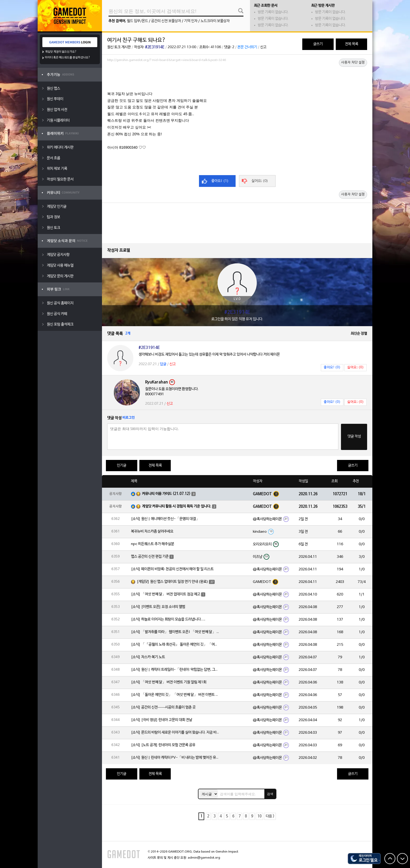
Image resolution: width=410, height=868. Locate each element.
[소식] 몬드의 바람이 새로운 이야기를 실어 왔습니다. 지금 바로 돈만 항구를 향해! (175, 733)
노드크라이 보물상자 (215, 21)
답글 (163, 364)
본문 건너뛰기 (247, 47)
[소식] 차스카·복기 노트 (148, 657)
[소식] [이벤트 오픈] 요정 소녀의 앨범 (158, 607)
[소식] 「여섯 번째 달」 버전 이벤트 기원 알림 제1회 (169, 682)
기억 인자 (191, 21)
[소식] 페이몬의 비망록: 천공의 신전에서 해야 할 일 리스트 (172, 569)
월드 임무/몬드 (137, 21)
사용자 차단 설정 (353, 63)
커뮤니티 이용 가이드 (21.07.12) (166, 494)
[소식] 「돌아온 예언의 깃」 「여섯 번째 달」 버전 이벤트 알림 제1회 (175, 695)
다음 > (270, 816)
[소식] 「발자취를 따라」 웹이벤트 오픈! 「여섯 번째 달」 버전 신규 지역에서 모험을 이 (175, 632)
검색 (270, 794)
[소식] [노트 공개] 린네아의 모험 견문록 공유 (163, 745)
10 (259, 816)
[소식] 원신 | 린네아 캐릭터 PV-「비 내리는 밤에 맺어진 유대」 (175, 758)
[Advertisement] (237, 78)
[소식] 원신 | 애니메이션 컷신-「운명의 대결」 (165, 519)
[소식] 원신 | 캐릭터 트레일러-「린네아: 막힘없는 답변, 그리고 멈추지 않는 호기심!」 (175, 670)
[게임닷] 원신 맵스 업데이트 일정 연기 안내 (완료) (172, 582)
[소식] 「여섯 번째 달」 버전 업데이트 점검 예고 (166, 594)
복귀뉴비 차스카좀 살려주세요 (152, 532)
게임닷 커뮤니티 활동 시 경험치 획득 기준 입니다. (177, 506)
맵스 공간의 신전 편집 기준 (150, 557)
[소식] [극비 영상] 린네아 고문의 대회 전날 (162, 720)
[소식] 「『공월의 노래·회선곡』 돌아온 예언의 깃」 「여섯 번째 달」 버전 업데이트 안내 (175, 645)
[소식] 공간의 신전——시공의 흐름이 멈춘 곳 (163, 707)
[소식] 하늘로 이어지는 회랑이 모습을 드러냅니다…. (168, 619)
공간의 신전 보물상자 (166, 21)
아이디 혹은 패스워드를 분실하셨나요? (68, 58)
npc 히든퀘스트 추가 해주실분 (153, 544)
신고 (263, 47)
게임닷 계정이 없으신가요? (61, 52)
